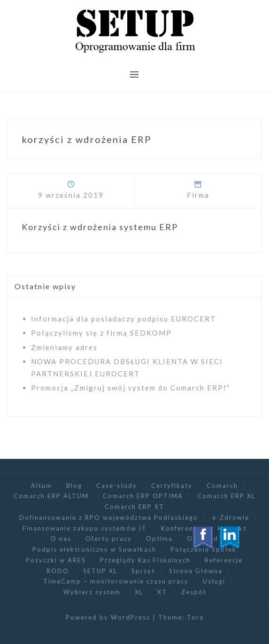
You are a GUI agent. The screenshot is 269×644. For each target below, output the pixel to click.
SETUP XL (100, 571)
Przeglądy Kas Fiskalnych (145, 560)
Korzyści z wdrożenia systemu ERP (100, 227)
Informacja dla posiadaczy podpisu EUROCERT (123, 319)
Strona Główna (196, 571)
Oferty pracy (109, 539)
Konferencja (182, 528)
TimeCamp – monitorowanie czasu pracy (116, 581)
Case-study (117, 486)
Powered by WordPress (108, 617)
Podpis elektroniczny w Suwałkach (94, 549)
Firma (198, 195)
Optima (159, 539)
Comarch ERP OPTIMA (143, 496)
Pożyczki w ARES (56, 560)
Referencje (224, 560)
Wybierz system (92, 592)
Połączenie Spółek (204, 549)
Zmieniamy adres (64, 347)
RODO (58, 571)
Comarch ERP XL (226, 496)
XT (162, 592)
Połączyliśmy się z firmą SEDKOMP (101, 333)
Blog (74, 486)
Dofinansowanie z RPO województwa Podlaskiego (109, 517)
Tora (195, 617)
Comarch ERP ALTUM (51, 496)
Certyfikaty (172, 486)
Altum (42, 486)
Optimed (203, 539)
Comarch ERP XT (134, 507)
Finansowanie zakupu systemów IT (85, 528)
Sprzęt (143, 571)
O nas (61, 539)
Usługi (214, 581)
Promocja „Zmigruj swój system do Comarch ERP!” (131, 388)
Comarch (222, 486)
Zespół (194, 592)
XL (139, 592)
